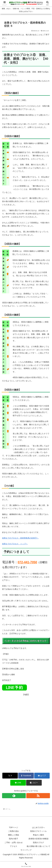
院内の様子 (14, 839)
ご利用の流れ (14, 831)
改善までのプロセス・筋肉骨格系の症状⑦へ (20, 538)
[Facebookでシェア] (26, 776)
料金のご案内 (38, 835)
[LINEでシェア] (18, 783)
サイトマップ (26, 850)
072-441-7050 (27, 562)
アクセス (14, 846)
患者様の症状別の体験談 (38, 839)
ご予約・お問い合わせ (14, 843)
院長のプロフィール (38, 831)
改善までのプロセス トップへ (15, 544)
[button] (34, 783)
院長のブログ (38, 843)
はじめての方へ (38, 827)
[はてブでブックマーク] (42, 776)
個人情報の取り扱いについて (38, 846)
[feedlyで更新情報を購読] (14, 796)
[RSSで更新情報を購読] (38, 796)
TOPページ (14, 827)
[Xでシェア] (10, 776)
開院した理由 (14, 835)
